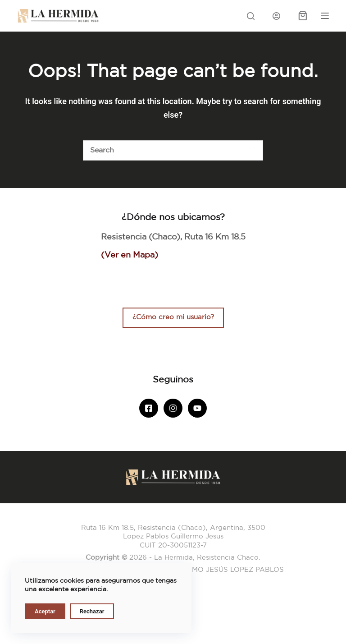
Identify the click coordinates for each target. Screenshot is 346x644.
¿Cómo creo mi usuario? (173, 317)
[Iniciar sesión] (276, 16)
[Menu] (325, 16)
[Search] (251, 16)
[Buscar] (163, 150)
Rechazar (92, 611)
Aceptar (45, 611)
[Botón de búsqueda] (253, 150)
